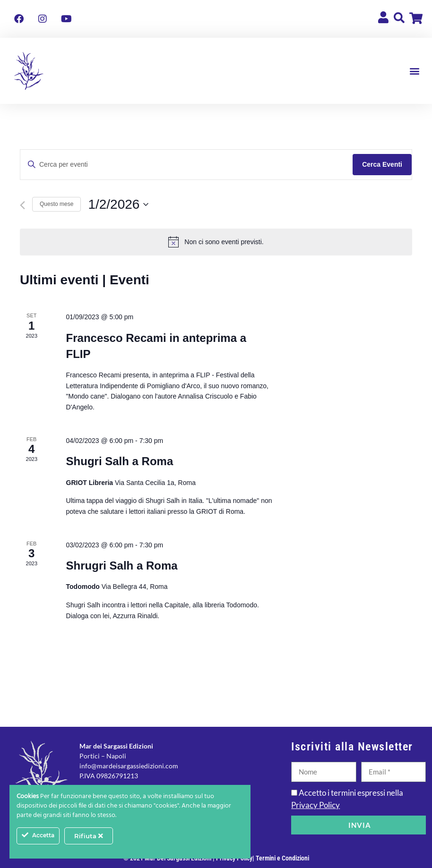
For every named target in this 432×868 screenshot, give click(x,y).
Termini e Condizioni (282, 858)
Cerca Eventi (382, 164)
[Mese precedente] (22, 205)
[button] (415, 71)
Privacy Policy (315, 805)
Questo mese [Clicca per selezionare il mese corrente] (56, 204)
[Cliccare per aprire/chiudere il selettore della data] (118, 204)
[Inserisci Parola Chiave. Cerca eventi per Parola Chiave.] (186, 165)
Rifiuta (89, 836)
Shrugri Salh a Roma (122, 566)
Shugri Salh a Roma (120, 461)
